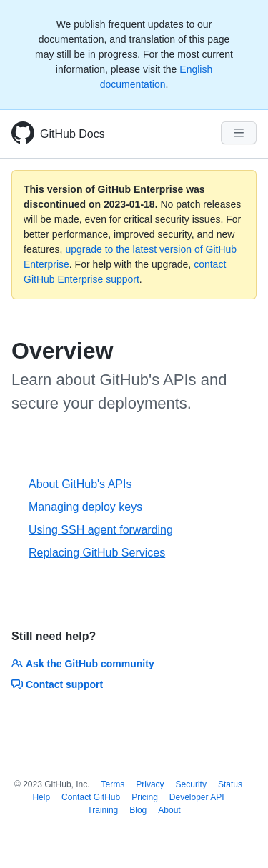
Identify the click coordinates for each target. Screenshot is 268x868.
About (169, 810)
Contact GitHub (91, 797)
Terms (113, 784)
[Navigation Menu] (239, 133)
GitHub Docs (73, 134)
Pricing (145, 797)
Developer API (197, 797)
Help (41, 797)
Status (230, 784)
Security (191, 784)
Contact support (57, 684)
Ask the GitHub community (83, 664)
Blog (138, 810)
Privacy (150, 784)
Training (103, 810)
